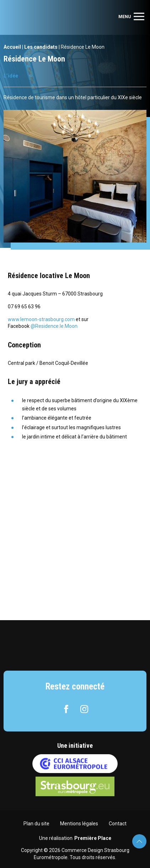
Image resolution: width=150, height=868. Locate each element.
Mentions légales (79, 824)
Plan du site (36, 824)
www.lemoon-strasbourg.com (42, 319)
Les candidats (41, 47)
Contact (118, 824)
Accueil (12, 47)
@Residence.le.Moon (54, 326)
